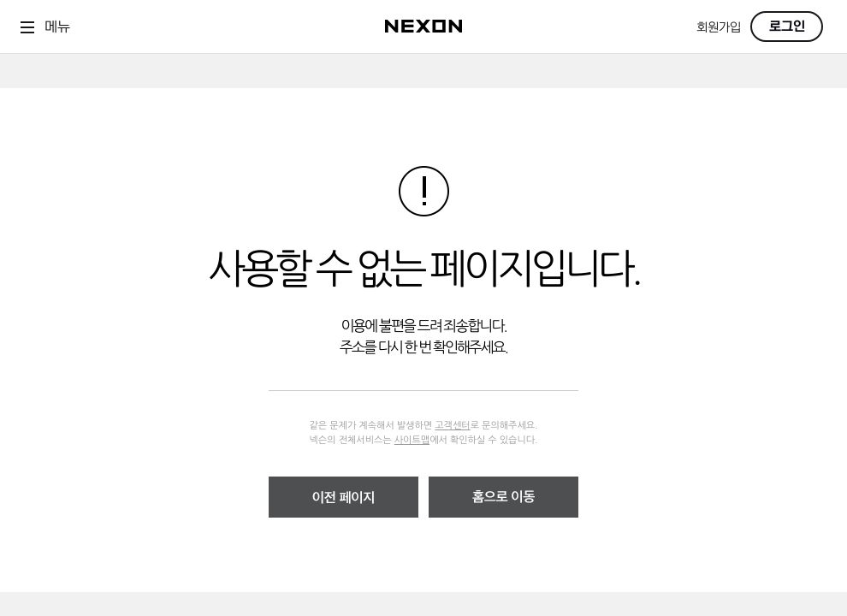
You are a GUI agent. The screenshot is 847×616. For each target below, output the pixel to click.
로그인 (787, 27)
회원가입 (719, 28)
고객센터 (452, 426)
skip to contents (0, 54)
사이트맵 (412, 440)
